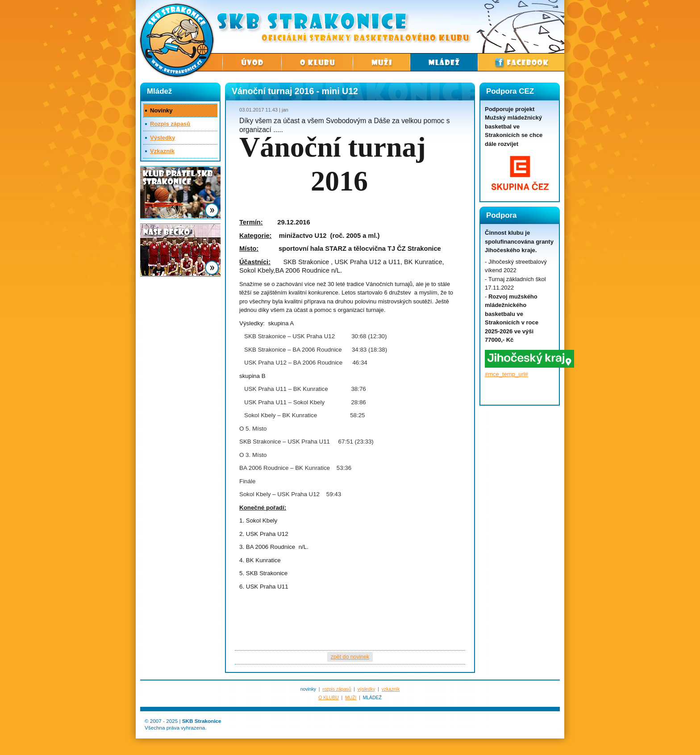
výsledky (367, 689)
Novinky (161, 110)
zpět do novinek (350, 657)
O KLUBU (329, 698)
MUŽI (351, 698)
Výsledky (162, 138)
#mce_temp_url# (506, 374)
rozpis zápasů (337, 689)
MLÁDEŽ (372, 698)
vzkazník (391, 689)
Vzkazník (162, 151)
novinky (308, 689)
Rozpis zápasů (170, 124)
